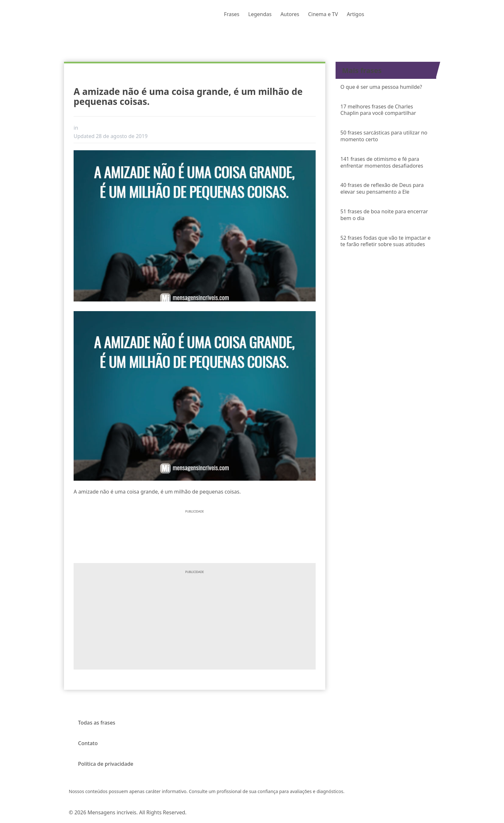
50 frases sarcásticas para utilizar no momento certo (384, 136)
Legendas (260, 14)
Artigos (355, 14)
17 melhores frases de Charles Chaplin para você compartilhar (378, 110)
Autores (290, 14)
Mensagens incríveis (112, 812)
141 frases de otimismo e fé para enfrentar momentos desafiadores (382, 162)
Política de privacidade (106, 764)
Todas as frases (97, 723)
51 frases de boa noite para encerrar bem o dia (384, 215)
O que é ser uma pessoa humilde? (381, 87)
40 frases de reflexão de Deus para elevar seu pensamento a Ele (382, 188)
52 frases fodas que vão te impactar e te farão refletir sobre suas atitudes (386, 241)
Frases (232, 14)
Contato (88, 743)
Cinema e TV (323, 14)
